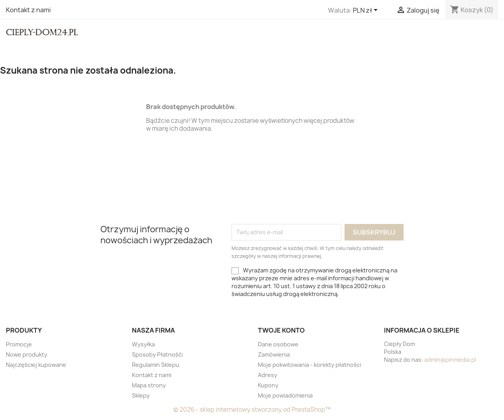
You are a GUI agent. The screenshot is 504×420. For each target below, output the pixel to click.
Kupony (268, 385)
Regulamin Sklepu (156, 365)
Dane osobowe (278, 344)
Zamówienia (274, 354)
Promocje (19, 344)
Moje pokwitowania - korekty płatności (309, 365)
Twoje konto (281, 330)
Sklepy (141, 395)
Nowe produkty (27, 354)
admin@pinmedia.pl (450, 360)
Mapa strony (149, 385)
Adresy (268, 375)
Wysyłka (143, 344)
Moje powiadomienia (285, 395)
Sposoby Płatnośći (157, 354)
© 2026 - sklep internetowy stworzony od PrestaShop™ (252, 410)
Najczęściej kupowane (36, 365)
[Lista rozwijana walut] (367, 11)
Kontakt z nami (28, 10)
